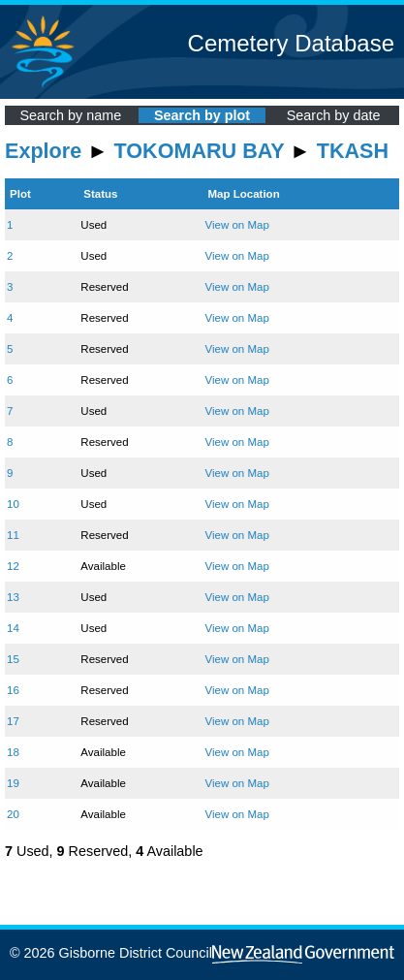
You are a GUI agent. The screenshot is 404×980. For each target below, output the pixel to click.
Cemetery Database (291, 43)
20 (13, 814)
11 (13, 535)
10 (13, 504)
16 (13, 690)
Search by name (70, 115)
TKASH (353, 151)
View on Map (236, 225)
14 (13, 628)
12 (13, 566)
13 (13, 597)
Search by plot (202, 115)
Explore (43, 151)
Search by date (334, 115)
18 (13, 752)
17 (13, 721)
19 (13, 783)
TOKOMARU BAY (200, 151)
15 (13, 659)
